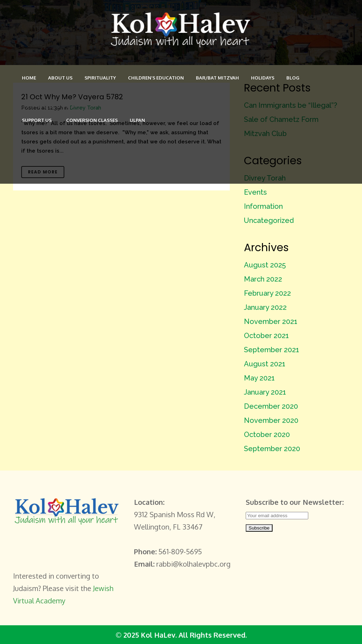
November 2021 (271, 321)
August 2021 (265, 364)
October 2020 (267, 435)
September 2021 (271, 350)
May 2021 (259, 378)
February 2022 (267, 293)
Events (255, 192)
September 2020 (272, 449)
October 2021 (266, 336)
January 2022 (265, 307)
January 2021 (265, 392)
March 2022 (263, 279)
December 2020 (271, 406)
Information (263, 206)
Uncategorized (269, 220)
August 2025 (265, 265)
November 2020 (271, 420)
